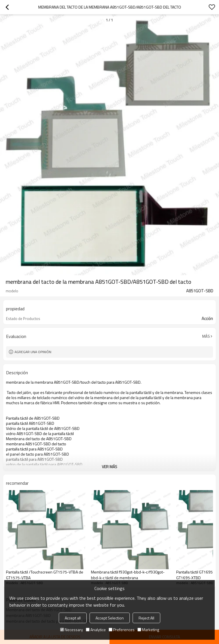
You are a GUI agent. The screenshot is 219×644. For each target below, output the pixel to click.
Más (206, 336)
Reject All (146, 618)
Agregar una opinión (33, 352)
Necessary (72, 630)
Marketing (148, 630)
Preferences (122, 630)
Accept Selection (110, 618)
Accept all (73, 618)
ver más (109, 467)
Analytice (96, 630)
